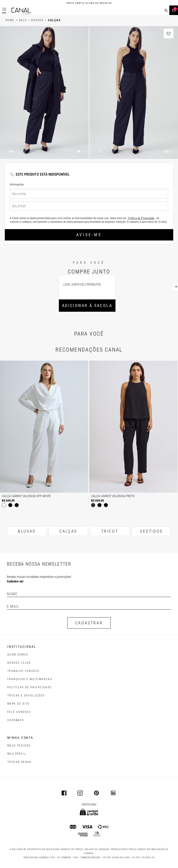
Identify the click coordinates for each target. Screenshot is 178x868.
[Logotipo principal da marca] (21, 11)
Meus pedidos (19, 746)
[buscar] (166, 10)
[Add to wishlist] (169, 33)
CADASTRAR (89, 623)
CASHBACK (16, 720)
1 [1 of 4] (79, 151)
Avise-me (89, 235)
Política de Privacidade (141, 218)
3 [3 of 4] (92, 151)
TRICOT (110, 531)
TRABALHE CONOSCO (23, 671)
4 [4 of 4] (99, 151)
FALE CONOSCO (19, 712)
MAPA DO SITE (18, 704)
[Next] (166, 152)
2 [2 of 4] (86, 151)
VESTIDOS (151, 531)
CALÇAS (68, 531)
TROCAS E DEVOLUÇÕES (26, 696)
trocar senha (19, 762)
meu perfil (17, 754)
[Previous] (12, 152)
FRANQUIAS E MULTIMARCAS (30, 679)
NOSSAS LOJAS (19, 663)
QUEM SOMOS (18, 655)
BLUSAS (27, 531)
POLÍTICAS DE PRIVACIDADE (30, 687)
